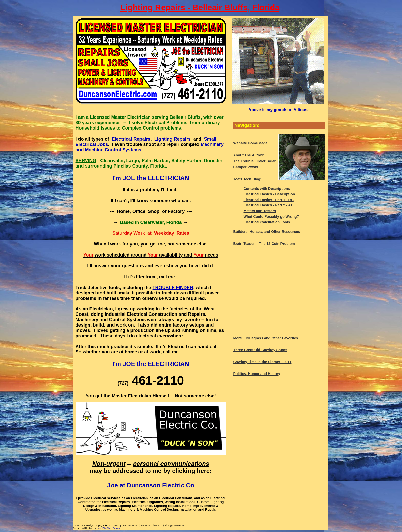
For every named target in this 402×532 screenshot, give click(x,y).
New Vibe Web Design (108, 528)
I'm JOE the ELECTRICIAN (151, 364)
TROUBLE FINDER (173, 288)
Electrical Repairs (131, 139)
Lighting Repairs (173, 139)
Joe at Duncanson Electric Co (151, 485)
